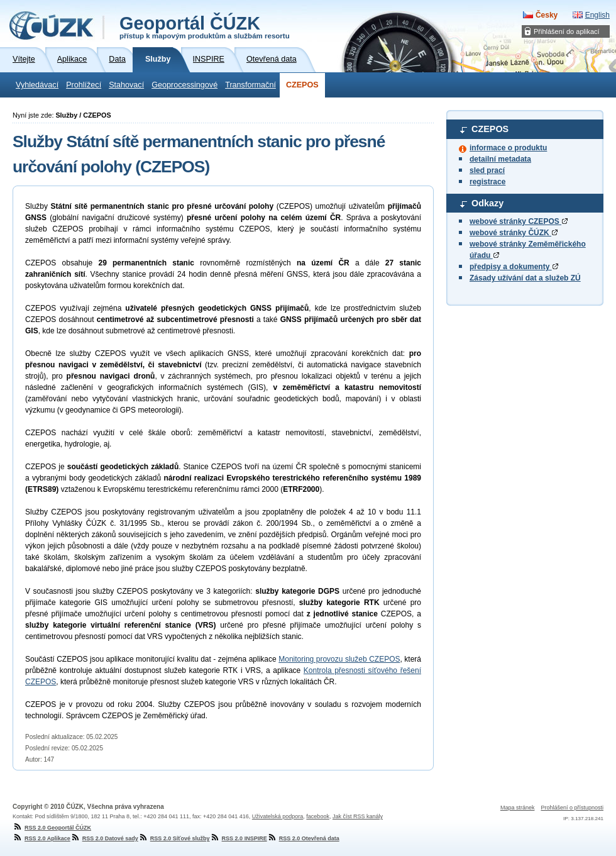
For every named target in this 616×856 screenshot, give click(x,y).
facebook (318, 816)
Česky (547, 15)
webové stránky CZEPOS (519, 221)
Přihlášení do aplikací (567, 31)
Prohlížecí (84, 85)
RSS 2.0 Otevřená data (303, 838)
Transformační (250, 85)
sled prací (487, 170)
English (597, 15)
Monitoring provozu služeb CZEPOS (339, 659)
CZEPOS (302, 85)
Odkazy (487, 203)
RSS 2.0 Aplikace (41, 838)
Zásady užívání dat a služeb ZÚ (525, 278)
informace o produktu (508, 148)
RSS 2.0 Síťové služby (174, 838)
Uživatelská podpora (278, 816)
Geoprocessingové (184, 85)
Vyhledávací (37, 85)
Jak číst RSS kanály (358, 816)
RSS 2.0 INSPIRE (239, 838)
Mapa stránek (518, 808)
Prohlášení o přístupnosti (572, 808)
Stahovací (126, 85)
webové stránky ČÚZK (514, 233)
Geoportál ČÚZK (205, 26)
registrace (487, 182)
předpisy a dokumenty (514, 267)
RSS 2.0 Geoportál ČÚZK (52, 828)
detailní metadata (500, 159)
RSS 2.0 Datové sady (104, 838)
